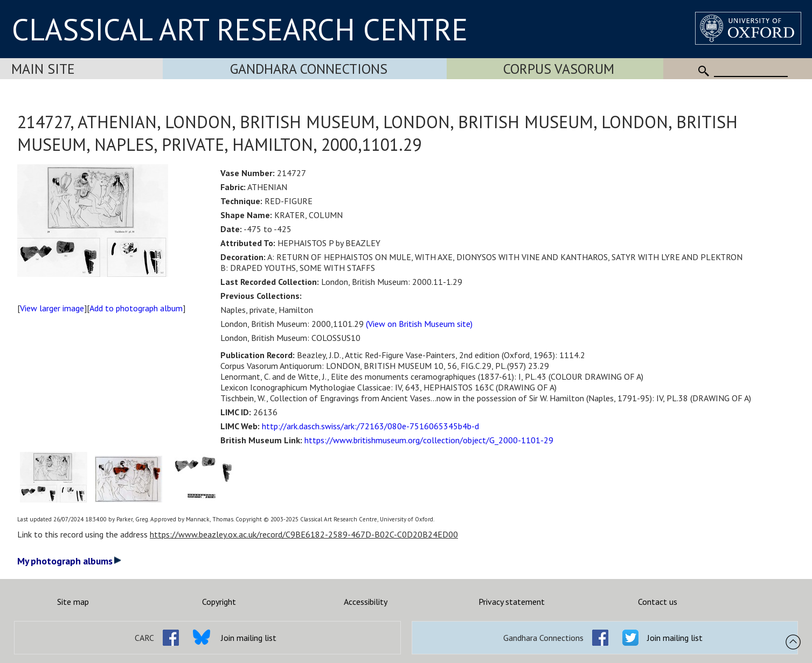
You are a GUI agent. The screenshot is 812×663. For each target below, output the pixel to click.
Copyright (219, 602)
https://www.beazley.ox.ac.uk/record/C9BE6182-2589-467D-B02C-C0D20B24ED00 (304, 534)
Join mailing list (249, 638)
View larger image (52, 308)
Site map (73, 602)
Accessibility (366, 602)
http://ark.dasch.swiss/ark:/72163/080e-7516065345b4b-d (370, 426)
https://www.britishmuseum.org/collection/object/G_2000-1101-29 (429, 440)
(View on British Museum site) (419, 324)
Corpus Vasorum (559, 69)
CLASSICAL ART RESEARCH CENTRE (240, 29)
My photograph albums (69, 561)
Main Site (43, 69)
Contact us (658, 602)
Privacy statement (512, 602)
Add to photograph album (136, 308)
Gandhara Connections (309, 69)
